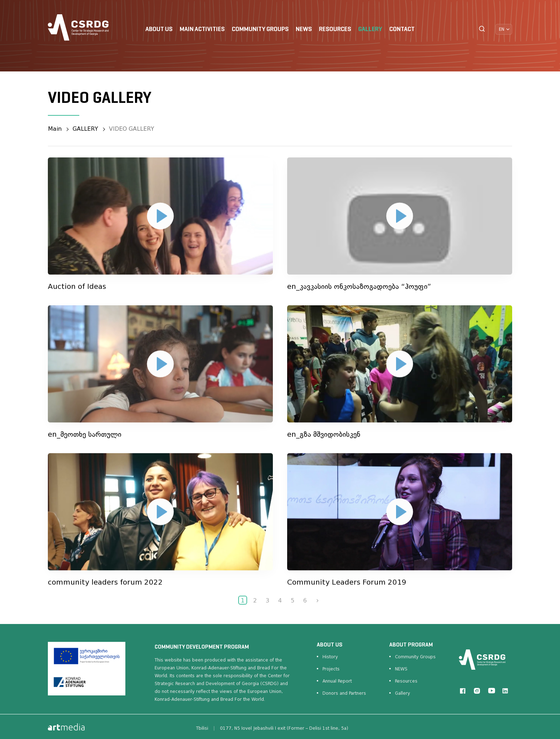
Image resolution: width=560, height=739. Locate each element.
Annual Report (337, 681)
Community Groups (415, 657)
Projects (331, 669)
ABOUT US (159, 29)
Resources (406, 681)
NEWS (304, 29)
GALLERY (370, 29)
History (330, 657)
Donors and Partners (344, 693)
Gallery (402, 693)
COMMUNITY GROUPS (260, 29)
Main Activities (202, 29)
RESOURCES (335, 29)
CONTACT (402, 29)
